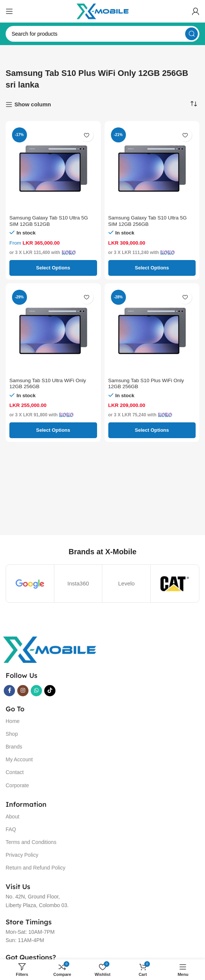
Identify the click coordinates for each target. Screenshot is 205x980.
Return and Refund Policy (36, 868)
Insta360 (78, 583)
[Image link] (49, 649)
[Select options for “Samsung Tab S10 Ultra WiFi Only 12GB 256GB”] (53, 430)
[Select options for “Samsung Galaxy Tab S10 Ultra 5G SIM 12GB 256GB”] (152, 268)
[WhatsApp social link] (36, 691)
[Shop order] (194, 104)
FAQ (11, 829)
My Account (19, 759)
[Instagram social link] (23, 691)
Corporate (17, 785)
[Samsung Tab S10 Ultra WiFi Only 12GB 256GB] (53, 331)
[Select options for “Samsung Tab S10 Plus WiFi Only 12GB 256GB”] (152, 430)
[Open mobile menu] (9, 11)
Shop (12, 734)
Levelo (126, 583)
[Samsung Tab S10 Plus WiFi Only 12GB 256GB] (152, 331)
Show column (33, 104)
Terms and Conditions (31, 842)
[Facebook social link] (9, 691)
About (13, 817)
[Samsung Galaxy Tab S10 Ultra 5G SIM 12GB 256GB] (152, 169)
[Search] (102, 34)
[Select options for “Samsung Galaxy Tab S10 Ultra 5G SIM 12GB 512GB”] (53, 268)
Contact (15, 772)
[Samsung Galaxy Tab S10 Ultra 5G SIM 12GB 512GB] (53, 169)
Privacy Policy (22, 855)
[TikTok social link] (50, 691)
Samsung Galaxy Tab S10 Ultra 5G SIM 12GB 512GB (49, 221)
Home (13, 721)
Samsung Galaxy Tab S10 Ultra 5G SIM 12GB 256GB (148, 221)
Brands (14, 747)
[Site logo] (103, 11)
